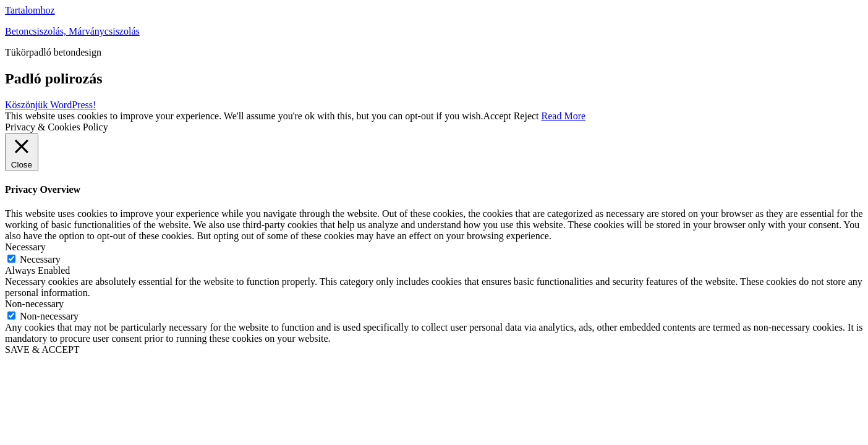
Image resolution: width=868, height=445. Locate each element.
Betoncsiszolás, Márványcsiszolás (72, 31)
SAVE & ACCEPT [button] (42, 350)
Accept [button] (497, 116)
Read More (564, 116)
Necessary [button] (25, 247)
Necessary (40, 259)
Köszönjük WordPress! (50, 105)
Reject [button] (526, 116)
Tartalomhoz (30, 10)
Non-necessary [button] (34, 304)
